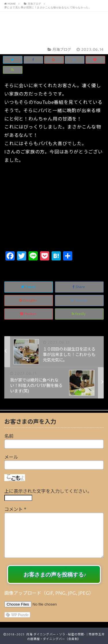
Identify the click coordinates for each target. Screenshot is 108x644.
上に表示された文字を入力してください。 (48, 491)
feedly (79, 314)
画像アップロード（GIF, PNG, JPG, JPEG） (49, 593)
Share (79, 287)
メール (11, 457)
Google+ (29, 300)
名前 (9, 436)
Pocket (29, 314)
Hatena (79, 300)
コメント (15, 509)
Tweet (29, 287)
